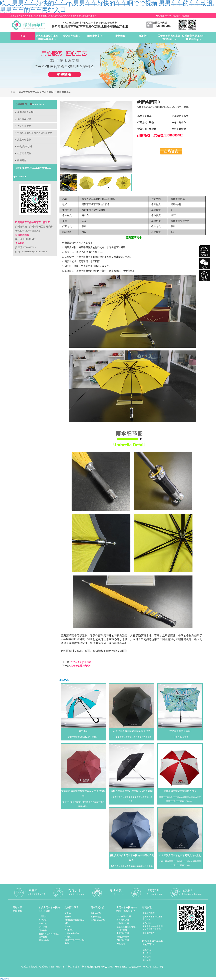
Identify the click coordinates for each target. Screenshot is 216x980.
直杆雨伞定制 (24, 119)
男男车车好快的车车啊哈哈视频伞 (47, 38)
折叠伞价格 (44, 940)
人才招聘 (147, 957)
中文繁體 (185, 16)
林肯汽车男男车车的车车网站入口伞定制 (132, 791)
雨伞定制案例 (96, 36)
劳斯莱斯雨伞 (64, 92)
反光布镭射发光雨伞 (81, 666)
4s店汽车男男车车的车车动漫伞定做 (132, 731)
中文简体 (176, 16)
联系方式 (147, 950)
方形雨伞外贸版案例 (81, 662)
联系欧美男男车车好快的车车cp (193, 38)
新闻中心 (145, 36)
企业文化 (43, 923)
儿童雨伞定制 (24, 140)
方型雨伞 (83, 731)
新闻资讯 (147, 908)
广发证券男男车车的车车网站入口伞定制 (180, 855)
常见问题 (147, 923)
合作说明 (147, 953)
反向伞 (68, 937)
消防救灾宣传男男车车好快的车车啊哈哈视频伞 (132, 858)
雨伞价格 (43, 930)
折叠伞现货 (96, 913)
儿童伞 (68, 926)
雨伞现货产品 (98, 908)
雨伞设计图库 (149, 933)
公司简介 (43, 916)
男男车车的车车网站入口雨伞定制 (36, 92)
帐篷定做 (22, 160)
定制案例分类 (24, 104)
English (168, 16)
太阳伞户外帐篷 (72, 933)
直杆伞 (68, 913)
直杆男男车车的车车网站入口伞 (180, 791)
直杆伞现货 (96, 917)
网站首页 (18, 908)
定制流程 (120, 36)
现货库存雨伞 (71, 36)
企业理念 (43, 927)
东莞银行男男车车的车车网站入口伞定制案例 (83, 794)
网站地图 (160, 16)
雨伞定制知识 (149, 913)
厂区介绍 (43, 920)
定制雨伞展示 (72, 908)
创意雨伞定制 (24, 153)
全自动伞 (69, 930)
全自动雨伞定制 (25, 112)
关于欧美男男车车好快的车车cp (169, 38)
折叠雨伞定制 (24, 126)
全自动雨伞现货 (98, 920)
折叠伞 (68, 917)
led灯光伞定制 (24, 147)
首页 (23, 36)
